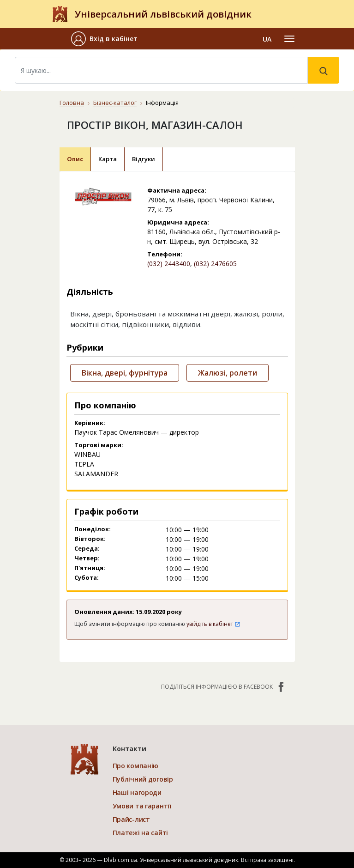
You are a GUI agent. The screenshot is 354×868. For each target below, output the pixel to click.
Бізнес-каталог (115, 103)
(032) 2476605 (215, 264)
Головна (72, 103)
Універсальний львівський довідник (163, 14)
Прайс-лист (131, 819)
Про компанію (136, 766)
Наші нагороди (137, 792)
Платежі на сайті (141, 833)
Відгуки (144, 159)
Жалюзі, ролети (228, 373)
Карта (108, 159)
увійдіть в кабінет (213, 624)
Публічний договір (143, 779)
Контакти (129, 749)
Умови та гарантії (142, 806)
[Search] (161, 70)
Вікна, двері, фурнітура (125, 373)
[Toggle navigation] (289, 39)
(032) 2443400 (169, 264)
